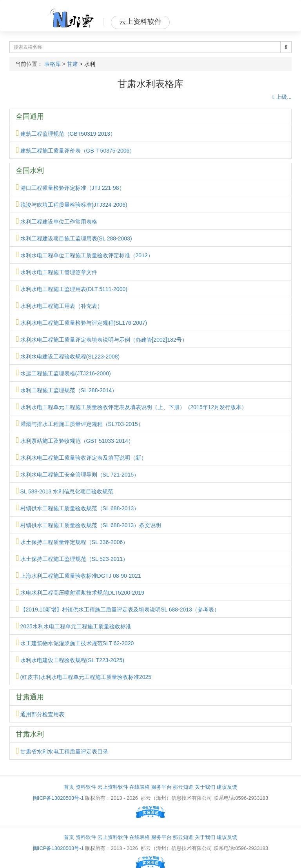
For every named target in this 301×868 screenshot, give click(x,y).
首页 (69, 787)
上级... (282, 97)
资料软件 (86, 787)
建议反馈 (227, 787)
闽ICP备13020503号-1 (58, 798)
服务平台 (161, 787)
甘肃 (73, 64)
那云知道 (183, 787)
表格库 (53, 64)
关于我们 (205, 787)
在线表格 (140, 787)
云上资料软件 (113, 787)
